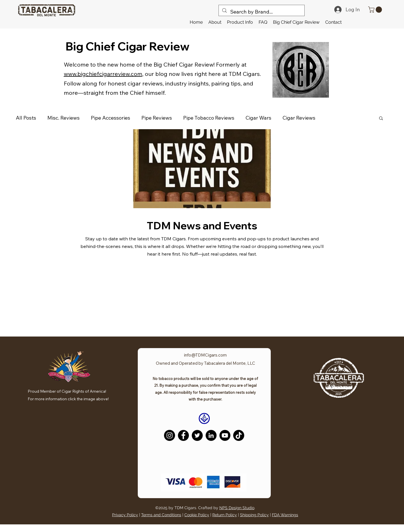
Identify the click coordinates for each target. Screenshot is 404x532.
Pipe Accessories (111, 118)
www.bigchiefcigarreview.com (103, 74)
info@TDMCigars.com (205, 355)
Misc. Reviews (64, 118)
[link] (376, 10)
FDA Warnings (285, 515)
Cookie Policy (197, 515)
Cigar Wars (258, 118)
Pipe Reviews (157, 118)
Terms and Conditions (161, 515)
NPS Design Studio (237, 508)
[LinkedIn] (211, 435)
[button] (240, 22)
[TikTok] (239, 435)
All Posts (26, 118)
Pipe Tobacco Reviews (209, 118)
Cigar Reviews (299, 118)
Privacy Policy (125, 515)
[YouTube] (225, 435)
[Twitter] (197, 435)
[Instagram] (170, 435)
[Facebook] (183, 435)
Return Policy (225, 515)
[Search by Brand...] (261, 12)
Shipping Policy (254, 515)
